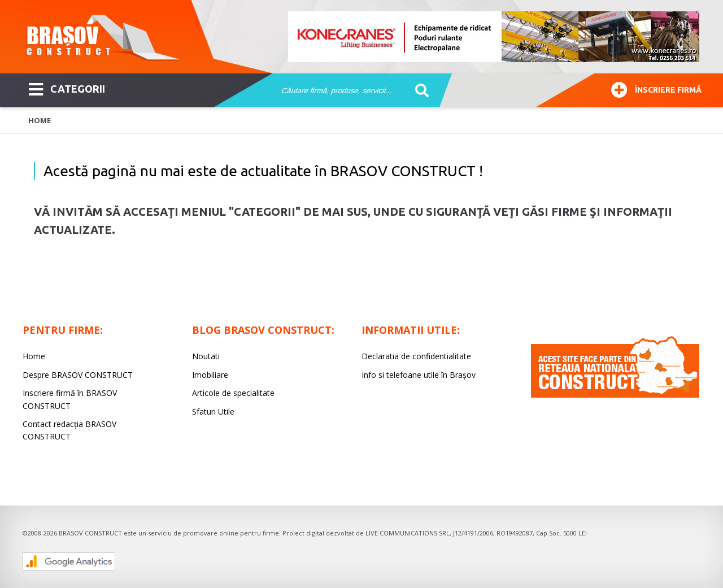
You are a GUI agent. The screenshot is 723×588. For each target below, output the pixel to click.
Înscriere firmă (656, 88)
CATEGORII (67, 88)
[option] (494, 37)
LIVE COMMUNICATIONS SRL (408, 533)
